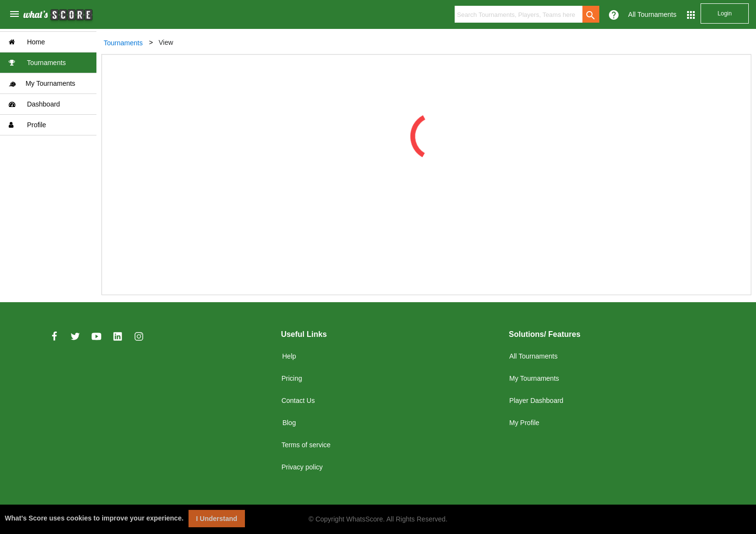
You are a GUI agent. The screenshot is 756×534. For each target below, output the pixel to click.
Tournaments (37, 63)
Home (27, 42)
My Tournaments (42, 84)
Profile (27, 125)
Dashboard (34, 104)
